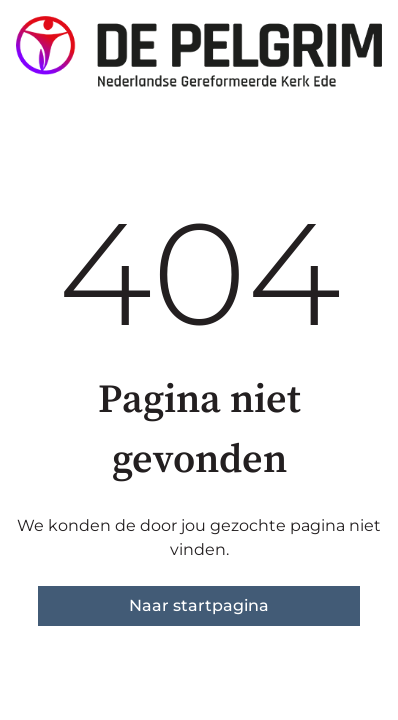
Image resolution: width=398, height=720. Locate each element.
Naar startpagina (199, 605)
